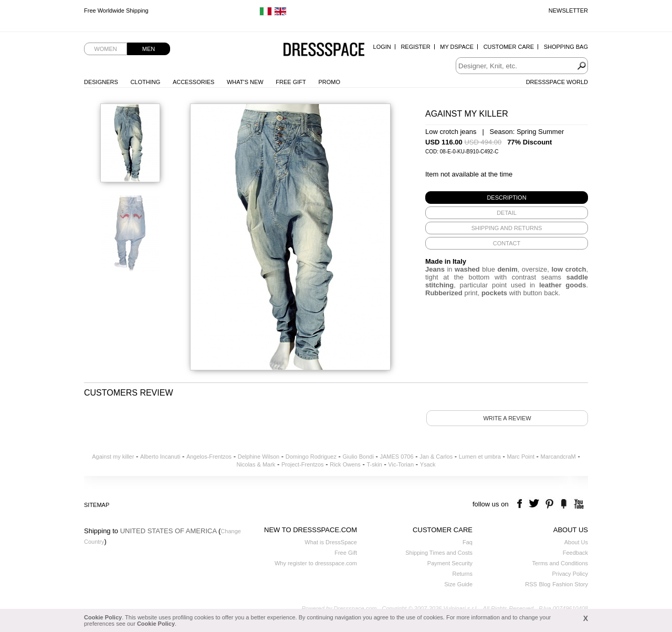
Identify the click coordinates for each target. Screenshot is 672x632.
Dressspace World (557, 82)
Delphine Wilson (259, 457)
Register (415, 47)
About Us (576, 542)
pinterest (549, 504)
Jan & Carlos (436, 457)
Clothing (145, 82)
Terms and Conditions (560, 563)
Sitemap (97, 505)
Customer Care (509, 47)
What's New (245, 82)
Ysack (428, 464)
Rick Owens (345, 464)
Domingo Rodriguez (311, 457)
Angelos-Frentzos (209, 457)
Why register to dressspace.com (316, 563)
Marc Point (521, 457)
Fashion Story (570, 584)
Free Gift (291, 82)
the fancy (564, 504)
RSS (531, 584)
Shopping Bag (566, 47)
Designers (101, 82)
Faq (468, 542)
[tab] (507, 198)
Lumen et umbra (480, 457)
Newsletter (568, 11)
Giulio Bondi (358, 457)
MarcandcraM (558, 457)
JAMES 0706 (396, 457)
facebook (521, 504)
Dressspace (324, 50)
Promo (329, 82)
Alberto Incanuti (160, 457)
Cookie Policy (103, 617)
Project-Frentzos (303, 464)
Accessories (193, 82)
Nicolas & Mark (256, 464)
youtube (578, 504)
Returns (462, 574)
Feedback (575, 553)
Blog (544, 584)
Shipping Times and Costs (439, 553)
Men (149, 49)
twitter (535, 504)
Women (105, 49)
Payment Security (450, 563)
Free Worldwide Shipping (116, 11)
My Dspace (457, 47)
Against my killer (113, 457)
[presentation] (507, 198)
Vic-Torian (401, 464)
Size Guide (458, 584)
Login (382, 47)
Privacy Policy (570, 574)
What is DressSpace (331, 542)
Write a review (507, 418)
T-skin (374, 464)
